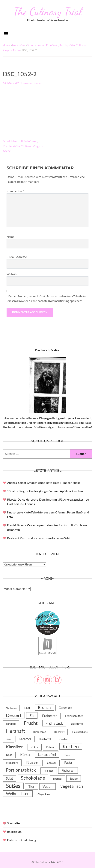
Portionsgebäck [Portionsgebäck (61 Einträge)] (21, 770)
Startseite (13, 823)
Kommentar (15, 191)
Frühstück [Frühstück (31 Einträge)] (54, 723)
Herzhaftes (19, 45)
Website (12, 274)
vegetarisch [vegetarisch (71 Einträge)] (72, 786)
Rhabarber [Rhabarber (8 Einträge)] (68, 770)
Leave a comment (33, 83)
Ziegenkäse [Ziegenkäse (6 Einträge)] (44, 794)
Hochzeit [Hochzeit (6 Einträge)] (59, 732)
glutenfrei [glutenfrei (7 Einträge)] (77, 724)
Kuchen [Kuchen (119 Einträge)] (71, 746)
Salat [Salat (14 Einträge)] (9, 778)
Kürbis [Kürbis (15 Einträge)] (25, 755)
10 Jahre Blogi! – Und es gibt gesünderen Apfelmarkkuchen (45, 491)
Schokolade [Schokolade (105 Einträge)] (33, 778)
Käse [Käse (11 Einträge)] (9, 755)
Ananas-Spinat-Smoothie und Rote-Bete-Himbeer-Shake (44, 483)
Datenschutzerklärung (22, 840)
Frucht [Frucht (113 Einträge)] (31, 723)
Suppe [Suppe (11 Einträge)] (74, 778)
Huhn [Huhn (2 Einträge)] (8, 739)
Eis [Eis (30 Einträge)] (32, 715)
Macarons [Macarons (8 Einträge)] (12, 763)
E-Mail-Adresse (17, 257)
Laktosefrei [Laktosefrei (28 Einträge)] (47, 754)
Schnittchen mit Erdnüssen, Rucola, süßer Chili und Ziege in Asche (23, 146)
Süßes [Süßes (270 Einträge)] (13, 786)
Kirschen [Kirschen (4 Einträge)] (64, 739)
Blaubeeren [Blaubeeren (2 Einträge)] (11, 708)
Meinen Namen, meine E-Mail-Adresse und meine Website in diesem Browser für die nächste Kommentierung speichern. (47, 298)
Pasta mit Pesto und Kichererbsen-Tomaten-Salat (39, 538)
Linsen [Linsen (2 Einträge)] (67, 755)
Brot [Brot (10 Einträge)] (27, 708)
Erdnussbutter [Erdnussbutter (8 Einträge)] (74, 716)
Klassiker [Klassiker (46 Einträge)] (14, 747)
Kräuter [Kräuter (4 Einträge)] (50, 747)
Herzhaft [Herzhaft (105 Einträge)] (16, 731)
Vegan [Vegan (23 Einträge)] (47, 786)
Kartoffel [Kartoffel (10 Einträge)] (45, 739)
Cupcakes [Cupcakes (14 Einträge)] (65, 708)
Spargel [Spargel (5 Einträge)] (57, 779)
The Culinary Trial (48, 12)
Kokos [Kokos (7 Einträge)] (35, 747)
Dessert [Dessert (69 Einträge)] (14, 715)
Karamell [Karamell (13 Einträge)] (25, 739)
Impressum (14, 832)
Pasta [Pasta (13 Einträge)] (68, 763)
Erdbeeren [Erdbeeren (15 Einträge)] (50, 716)
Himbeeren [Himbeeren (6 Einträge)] (40, 732)
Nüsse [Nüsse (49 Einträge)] (32, 762)
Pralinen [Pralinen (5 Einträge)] (49, 771)
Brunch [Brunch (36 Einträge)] (44, 707)
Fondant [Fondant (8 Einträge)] (11, 724)
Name (10, 237)
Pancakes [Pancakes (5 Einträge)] (51, 763)
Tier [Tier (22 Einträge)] (31, 786)
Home (6, 45)
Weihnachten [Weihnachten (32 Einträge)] (18, 794)
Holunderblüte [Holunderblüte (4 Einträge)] (80, 732)
